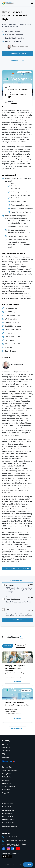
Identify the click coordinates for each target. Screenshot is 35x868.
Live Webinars (8, 646)
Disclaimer (6, 780)
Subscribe (6, 757)
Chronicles (20, 646)
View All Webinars (17, 728)
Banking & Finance (8, 820)
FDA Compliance (8, 804)
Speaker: (20, 46)
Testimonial (6, 751)
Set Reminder (18, 60)
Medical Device (7, 807)
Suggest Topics (7, 793)
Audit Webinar (7, 813)
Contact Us (6, 748)
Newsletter (6, 790)
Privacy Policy (7, 774)
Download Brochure (17, 54)
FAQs (4, 754)
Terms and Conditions (10, 771)
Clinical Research (8, 810)
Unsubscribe (6, 783)
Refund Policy (7, 777)
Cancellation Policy (9, 787)
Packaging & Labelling (9, 826)
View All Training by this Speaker (17, 568)
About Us (5, 744)
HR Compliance (7, 817)
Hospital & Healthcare (10, 823)
